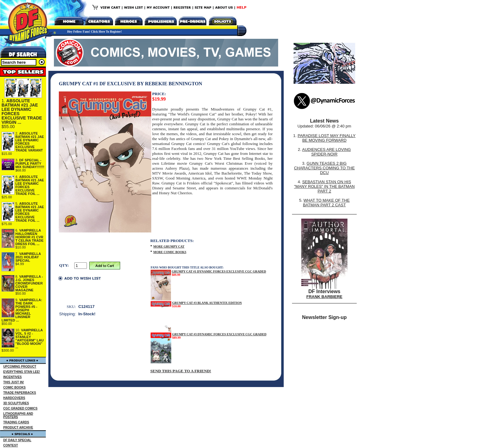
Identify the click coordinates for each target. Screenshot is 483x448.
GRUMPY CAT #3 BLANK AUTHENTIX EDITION (207, 303)
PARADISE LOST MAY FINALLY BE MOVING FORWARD (327, 138)
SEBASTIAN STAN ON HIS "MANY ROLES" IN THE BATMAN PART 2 (324, 186)
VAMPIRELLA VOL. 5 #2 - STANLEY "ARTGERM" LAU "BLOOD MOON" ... (30, 339)
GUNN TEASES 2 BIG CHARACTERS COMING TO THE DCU (324, 168)
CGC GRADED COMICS (20, 408)
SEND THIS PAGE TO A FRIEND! (181, 371)
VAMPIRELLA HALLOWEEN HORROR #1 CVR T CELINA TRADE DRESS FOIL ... (29, 237)
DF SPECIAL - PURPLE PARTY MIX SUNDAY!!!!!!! (30, 163)
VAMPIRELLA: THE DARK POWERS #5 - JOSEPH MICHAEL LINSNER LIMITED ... (22, 310)
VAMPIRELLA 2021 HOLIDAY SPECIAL (28, 257)
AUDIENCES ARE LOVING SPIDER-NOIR (327, 152)
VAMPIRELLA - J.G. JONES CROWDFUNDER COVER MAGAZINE (29, 283)
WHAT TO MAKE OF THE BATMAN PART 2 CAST (326, 203)
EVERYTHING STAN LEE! (22, 372)
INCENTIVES (13, 377)
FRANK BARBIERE (325, 297)
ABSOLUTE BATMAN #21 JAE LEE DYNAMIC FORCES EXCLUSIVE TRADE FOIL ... (30, 185)
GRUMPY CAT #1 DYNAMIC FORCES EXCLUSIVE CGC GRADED (219, 271)
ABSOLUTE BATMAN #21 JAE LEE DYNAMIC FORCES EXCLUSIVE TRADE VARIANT (30, 142)
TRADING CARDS (16, 422)
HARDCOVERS (14, 398)
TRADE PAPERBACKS (20, 393)
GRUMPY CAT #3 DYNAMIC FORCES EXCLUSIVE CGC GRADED (219, 334)
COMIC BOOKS (15, 387)
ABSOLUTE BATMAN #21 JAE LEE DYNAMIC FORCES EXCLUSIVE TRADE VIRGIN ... (22, 111)
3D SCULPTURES (16, 403)
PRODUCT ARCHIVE (18, 428)
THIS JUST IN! (14, 382)
